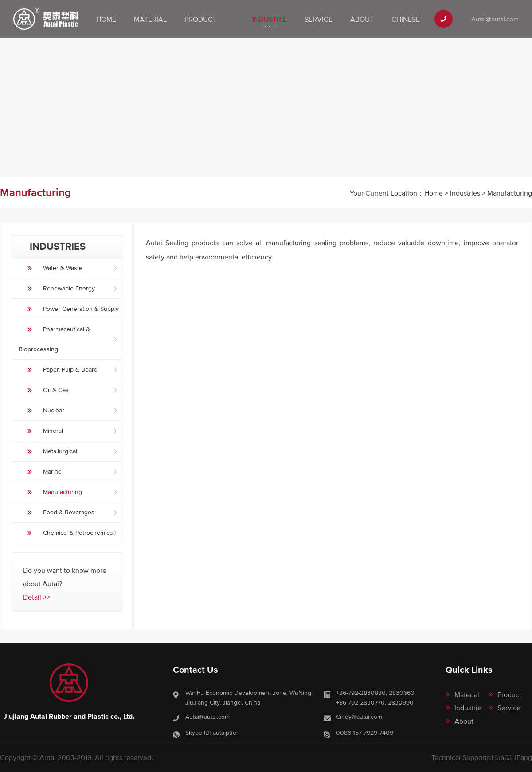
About (362, 19)
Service (319, 19)
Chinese (406, 19)
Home (106, 19)
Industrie (270, 19)
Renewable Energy (69, 288)
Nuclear (54, 410)
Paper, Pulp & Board (70, 369)
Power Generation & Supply (81, 309)
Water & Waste (63, 268)
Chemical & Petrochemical (78, 533)
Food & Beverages (69, 512)
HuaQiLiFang (512, 757)
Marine (52, 471)
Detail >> (37, 597)
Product (201, 19)
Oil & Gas (56, 390)
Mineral (53, 431)
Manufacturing (63, 492)
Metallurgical (60, 451)
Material (150, 19)
